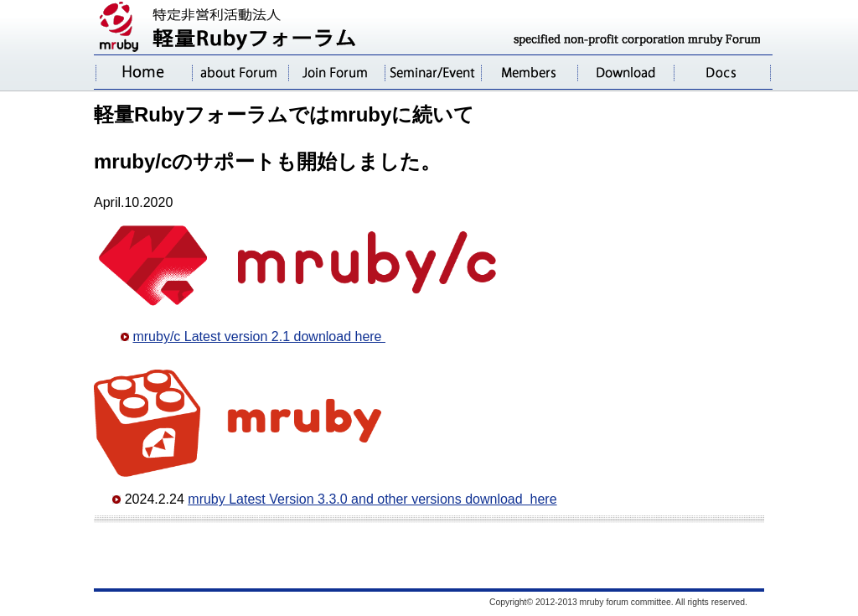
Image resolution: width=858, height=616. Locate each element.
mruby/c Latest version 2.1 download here (259, 336)
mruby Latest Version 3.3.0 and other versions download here (372, 499)
